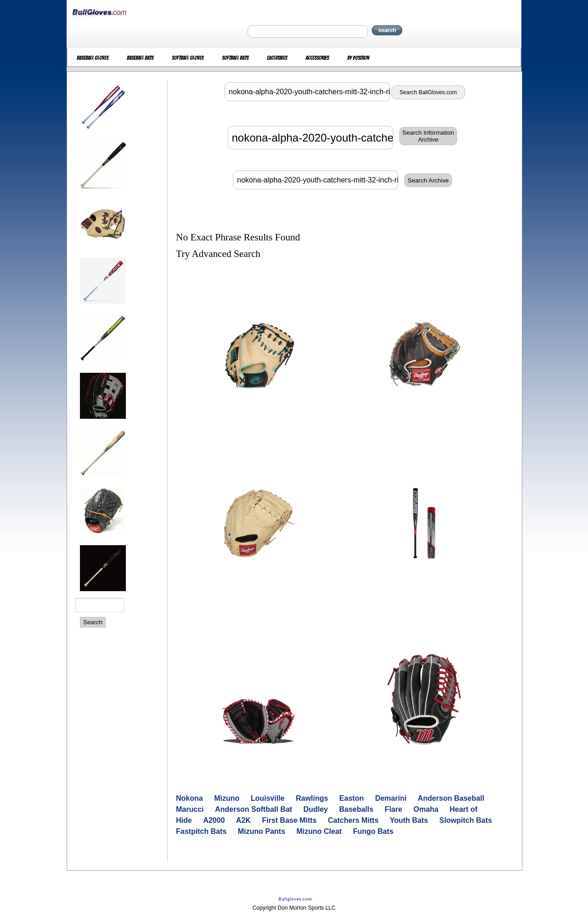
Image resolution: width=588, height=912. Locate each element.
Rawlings (312, 798)
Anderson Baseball (451, 798)
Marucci (190, 809)
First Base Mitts (289, 820)
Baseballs (356, 809)
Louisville (268, 798)
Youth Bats (409, 820)
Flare (393, 809)
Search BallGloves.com (428, 92)
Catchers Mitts (353, 820)
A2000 (214, 820)
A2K (243, 820)
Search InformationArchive (428, 136)
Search (93, 622)
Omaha (426, 809)
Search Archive (428, 180)
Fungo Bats (373, 831)
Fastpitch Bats (201, 831)
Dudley (315, 809)
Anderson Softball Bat (254, 809)
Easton (352, 798)
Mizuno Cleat (319, 831)
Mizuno (227, 798)
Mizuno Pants (262, 831)
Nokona (189, 798)
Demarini (390, 798)
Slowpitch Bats (466, 820)
